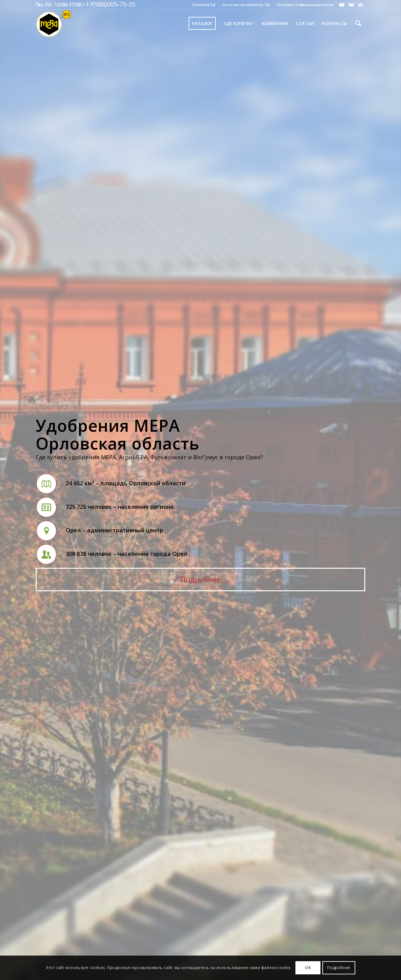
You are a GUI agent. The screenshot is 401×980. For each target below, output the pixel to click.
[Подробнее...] (200, 580)
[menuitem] (204, 5)
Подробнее (339, 968)
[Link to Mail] (361, 5)
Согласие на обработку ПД (246, 5)
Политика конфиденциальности (305, 5)
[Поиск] (358, 24)
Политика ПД (204, 5)
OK (308, 968)
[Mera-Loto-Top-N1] (54, 24)
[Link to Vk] (351, 5)
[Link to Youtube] (342, 5)
